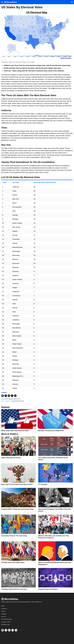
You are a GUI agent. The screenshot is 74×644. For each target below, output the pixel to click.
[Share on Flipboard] (3, 396)
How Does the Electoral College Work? (51, 431)
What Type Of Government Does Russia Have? (17, 484)
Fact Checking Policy (7, 619)
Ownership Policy (6, 624)
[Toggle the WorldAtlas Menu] (2, 2)
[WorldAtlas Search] (72, 2)
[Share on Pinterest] (12, 396)
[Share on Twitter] (9, 396)
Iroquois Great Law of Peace (48, 589)
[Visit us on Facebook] (6, 630)
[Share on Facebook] (6, 396)
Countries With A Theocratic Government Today (17, 509)
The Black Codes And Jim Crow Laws (14, 589)
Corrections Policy (6, 622)
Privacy (3, 611)
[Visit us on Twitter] (9, 630)
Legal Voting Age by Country (11, 458)
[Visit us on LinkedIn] (16, 630)
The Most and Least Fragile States (13, 563)
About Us (4, 617)
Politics (19, 399)
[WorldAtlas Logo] (11, 2)
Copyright (4, 614)
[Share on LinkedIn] (15, 396)
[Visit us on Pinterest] (13, 630)
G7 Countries (43, 484)
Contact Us (4, 609)
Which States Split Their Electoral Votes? (15, 431)
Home (3, 606)
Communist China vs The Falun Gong (14, 536)
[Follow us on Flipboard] (3, 630)
